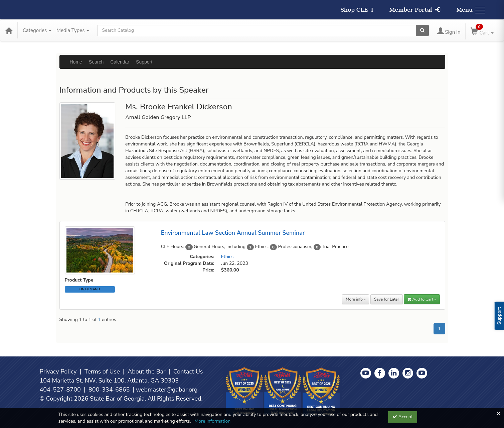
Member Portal (415, 10)
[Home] (9, 30)
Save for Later (387, 299)
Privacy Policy (58, 371)
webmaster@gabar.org (167, 390)
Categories (37, 30)
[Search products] (422, 30)
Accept (403, 417)
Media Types (73, 30)
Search (96, 62)
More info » (356, 299)
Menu (471, 10)
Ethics (227, 257)
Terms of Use (102, 371)
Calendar (120, 62)
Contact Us (188, 371)
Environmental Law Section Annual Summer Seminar (233, 233)
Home (76, 62)
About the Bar (147, 371)
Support (144, 62)
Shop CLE (357, 10)
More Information (212, 421)
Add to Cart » (422, 299)
